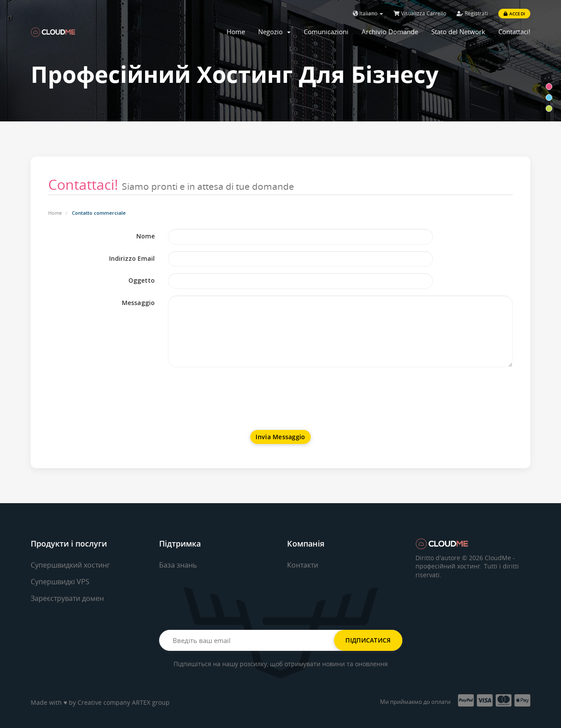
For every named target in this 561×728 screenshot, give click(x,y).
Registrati (472, 13)
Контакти (303, 565)
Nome (146, 236)
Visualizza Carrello (420, 13)
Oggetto (142, 280)
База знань (178, 565)
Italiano (368, 13)
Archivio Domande (390, 32)
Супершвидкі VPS (60, 582)
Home (236, 32)
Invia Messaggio (280, 437)
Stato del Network (458, 32)
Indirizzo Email (132, 258)
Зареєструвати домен (67, 598)
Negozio (274, 32)
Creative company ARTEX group (124, 702)
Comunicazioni (326, 32)
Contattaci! (514, 32)
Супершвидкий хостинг (70, 565)
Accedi (514, 14)
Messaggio (138, 303)
